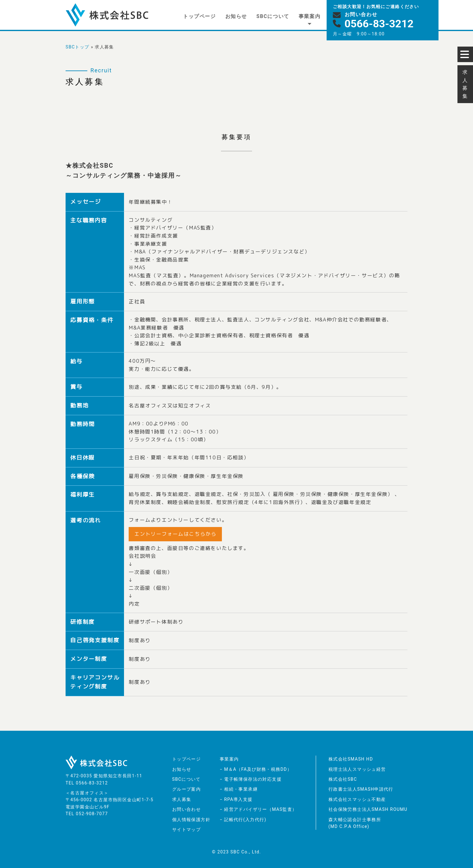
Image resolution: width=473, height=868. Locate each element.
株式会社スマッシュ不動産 (357, 799)
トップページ (200, 16)
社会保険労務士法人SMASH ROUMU (368, 809)
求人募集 (182, 799)
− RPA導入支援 (236, 799)
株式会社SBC (343, 779)
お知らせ (236, 16)
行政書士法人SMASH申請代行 (361, 789)
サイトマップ (186, 829)
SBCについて (273, 16)
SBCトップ (78, 47)
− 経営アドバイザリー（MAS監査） (258, 809)
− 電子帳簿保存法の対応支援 (251, 779)
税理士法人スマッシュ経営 (357, 769)
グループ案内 (186, 789)
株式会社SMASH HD (351, 759)
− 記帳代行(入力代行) (243, 820)
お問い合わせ (186, 809)
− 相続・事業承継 (239, 789)
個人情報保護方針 (191, 820)
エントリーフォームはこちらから (175, 534)
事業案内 (310, 16)
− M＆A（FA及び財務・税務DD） (256, 769)
